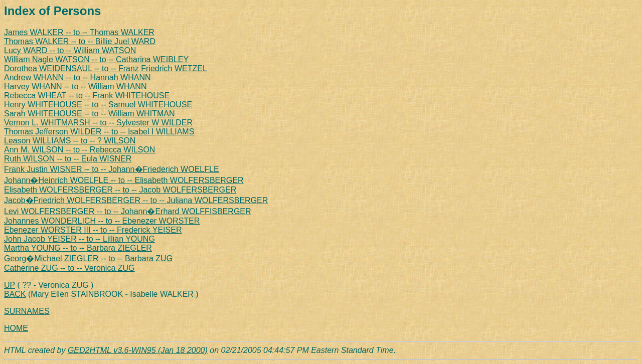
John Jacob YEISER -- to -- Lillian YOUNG (79, 239)
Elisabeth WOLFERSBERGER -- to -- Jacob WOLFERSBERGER (120, 190)
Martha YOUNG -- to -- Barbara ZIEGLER (78, 248)
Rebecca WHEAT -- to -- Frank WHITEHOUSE (87, 96)
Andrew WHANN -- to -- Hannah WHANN (77, 77)
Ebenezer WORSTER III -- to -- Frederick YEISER (93, 230)
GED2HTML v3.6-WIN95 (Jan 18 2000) (138, 350)
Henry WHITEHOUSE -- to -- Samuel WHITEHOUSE (98, 105)
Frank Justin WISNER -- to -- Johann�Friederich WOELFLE (112, 169)
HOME (16, 328)
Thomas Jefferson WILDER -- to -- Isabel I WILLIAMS (99, 132)
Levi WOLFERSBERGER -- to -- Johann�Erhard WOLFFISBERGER (128, 211)
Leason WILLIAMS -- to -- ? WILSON (70, 141)
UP (10, 285)
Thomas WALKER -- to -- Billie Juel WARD (80, 41)
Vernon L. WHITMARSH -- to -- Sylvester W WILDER (98, 123)
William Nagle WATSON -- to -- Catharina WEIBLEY (96, 59)
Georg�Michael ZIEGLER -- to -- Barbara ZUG (88, 258)
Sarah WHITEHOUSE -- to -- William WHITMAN (89, 114)
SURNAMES (27, 311)
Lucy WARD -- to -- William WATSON (70, 50)
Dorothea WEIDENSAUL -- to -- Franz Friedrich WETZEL (106, 68)
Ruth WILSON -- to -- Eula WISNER (68, 159)
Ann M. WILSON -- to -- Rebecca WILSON (79, 150)
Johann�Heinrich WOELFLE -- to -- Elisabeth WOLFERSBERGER (124, 180)
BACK (15, 294)
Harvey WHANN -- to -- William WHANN (75, 86)
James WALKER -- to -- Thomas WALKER (79, 32)
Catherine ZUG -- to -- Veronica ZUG (69, 268)
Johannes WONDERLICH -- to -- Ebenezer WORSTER (102, 221)
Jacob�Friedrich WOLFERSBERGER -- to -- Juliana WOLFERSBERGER (136, 200)
